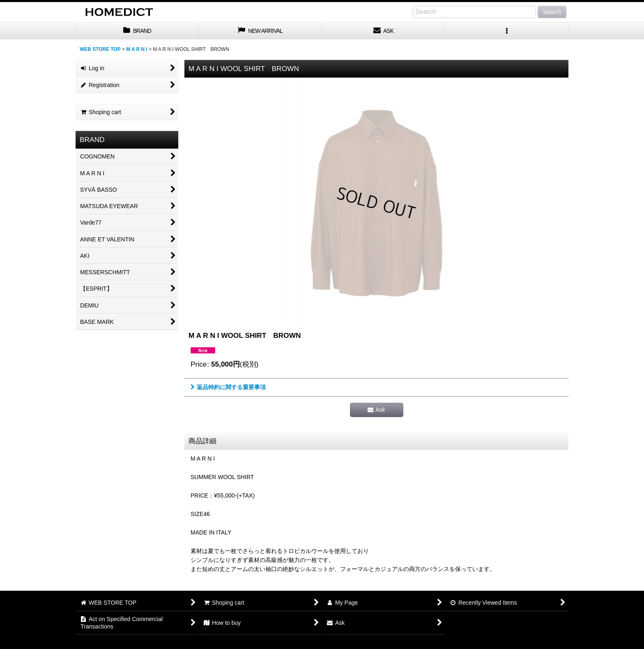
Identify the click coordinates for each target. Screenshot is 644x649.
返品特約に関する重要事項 (228, 387)
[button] (507, 31)
